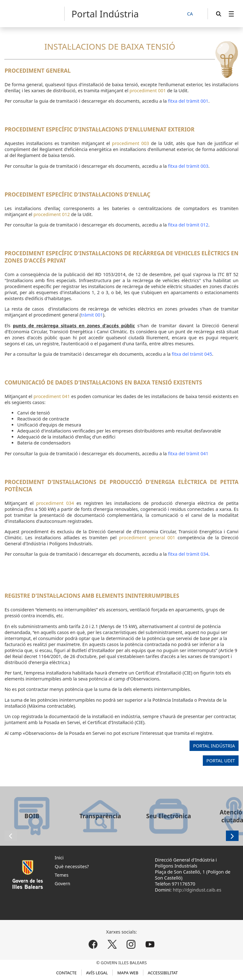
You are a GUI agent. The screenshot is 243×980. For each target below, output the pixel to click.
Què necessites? (72, 866)
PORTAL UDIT (221, 761)
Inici (59, 858)
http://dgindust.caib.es (197, 890)
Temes (62, 875)
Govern (62, 883)
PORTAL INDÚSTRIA (214, 746)
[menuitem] (231, 14)
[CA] (193, 14)
